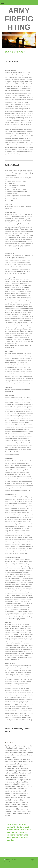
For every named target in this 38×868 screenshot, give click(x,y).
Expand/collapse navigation (19, 3)
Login (32, 860)
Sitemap (14, 860)
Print (7, 860)
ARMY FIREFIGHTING (19, 19)
